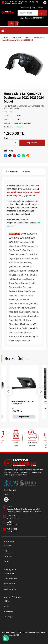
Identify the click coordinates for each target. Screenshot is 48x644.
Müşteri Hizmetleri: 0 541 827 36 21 (32, 18)
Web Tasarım (34, 632)
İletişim (41, 8)
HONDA (7, 601)
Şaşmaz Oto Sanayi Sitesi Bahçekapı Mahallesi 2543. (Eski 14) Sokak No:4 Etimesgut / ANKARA (22, 3)
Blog (34, 8)
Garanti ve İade (9, 573)
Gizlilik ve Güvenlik (10, 579)
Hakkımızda (25, 8)
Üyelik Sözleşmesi (10, 589)
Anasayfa (5, 38)
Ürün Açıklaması (12, 171)
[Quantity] (11, 143)
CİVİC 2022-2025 (25, 123)
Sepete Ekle (32, 143)
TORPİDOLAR (9, 612)
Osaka (19, 116)
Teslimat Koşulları (10, 584)
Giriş (11, 23)
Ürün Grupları (17, 38)
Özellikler (27, 171)
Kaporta (28, 38)
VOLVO (6, 606)
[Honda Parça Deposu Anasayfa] (8, 13)
